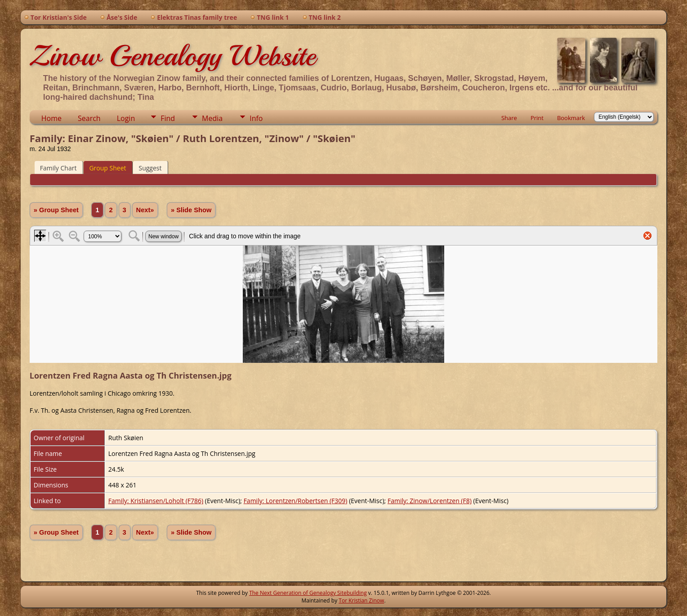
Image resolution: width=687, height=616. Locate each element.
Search (89, 118)
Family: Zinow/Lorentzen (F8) (430, 501)
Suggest (150, 168)
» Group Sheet (56, 210)
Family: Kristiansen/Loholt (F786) (156, 501)
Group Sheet (107, 168)
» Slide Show (191, 210)
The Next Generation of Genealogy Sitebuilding (308, 593)
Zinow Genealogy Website (173, 56)
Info (256, 118)
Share (509, 118)
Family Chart (58, 168)
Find (168, 118)
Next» (145, 210)
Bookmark (571, 118)
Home (51, 118)
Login (126, 118)
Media (212, 118)
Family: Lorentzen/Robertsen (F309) (296, 501)
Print (537, 118)
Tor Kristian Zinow (361, 600)
